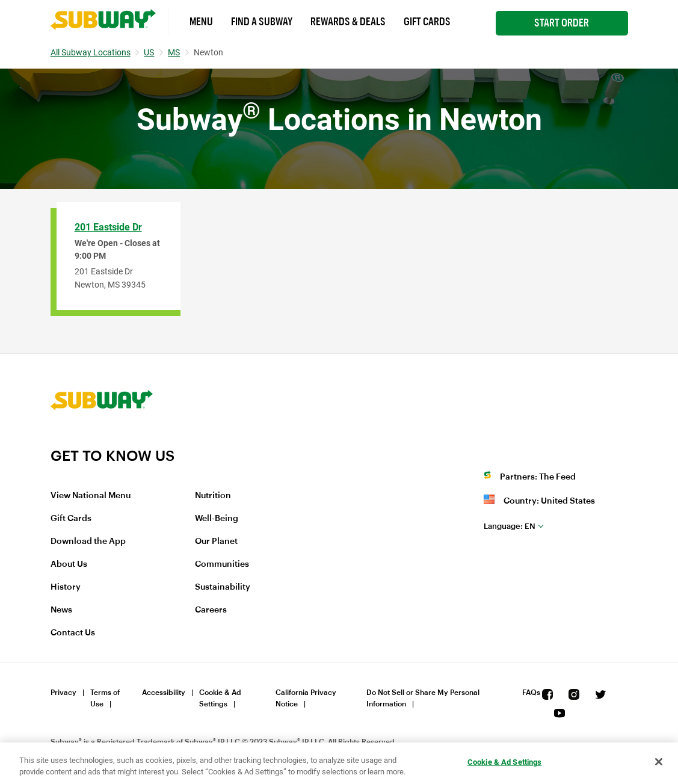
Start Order (562, 23)
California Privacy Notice (306, 698)
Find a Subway (262, 22)
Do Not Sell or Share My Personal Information (423, 698)
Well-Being (217, 519)
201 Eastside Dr (108, 227)
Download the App (88, 542)
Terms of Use (105, 698)
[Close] (659, 762)
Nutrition (213, 496)
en (510, 526)
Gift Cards (427, 22)
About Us (69, 564)
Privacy (63, 693)
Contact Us (73, 633)
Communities (222, 564)
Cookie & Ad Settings (220, 698)
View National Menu (91, 496)
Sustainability (223, 587)
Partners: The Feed (538, 477)
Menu (201, 22)
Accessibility (164, 693)
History (66, 587)
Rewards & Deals (348, 22)
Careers (211, 610)
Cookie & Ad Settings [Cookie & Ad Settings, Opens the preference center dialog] (505, 762)
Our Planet (216, 542)
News (61, 610)
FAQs (531, 693)
